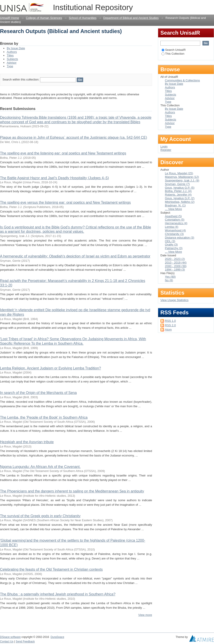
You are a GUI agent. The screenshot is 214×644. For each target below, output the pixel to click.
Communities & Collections (182, 80)
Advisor (12, 63)
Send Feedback (25, 642)
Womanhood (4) (175, 230)
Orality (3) (171, 245)
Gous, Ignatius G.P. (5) (180, 188)
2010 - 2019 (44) (176, 263)
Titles (10, 55)
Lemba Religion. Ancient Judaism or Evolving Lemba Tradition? (50, 368)
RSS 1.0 (170, 321)
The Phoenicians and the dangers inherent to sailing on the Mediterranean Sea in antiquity (72, 491)
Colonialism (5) (175, 220)
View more (145, 615)
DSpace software (10, 637)
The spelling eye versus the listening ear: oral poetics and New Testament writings (65, 202)
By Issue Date (16, 48)
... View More (173, 209)
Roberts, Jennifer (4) (178, 195)
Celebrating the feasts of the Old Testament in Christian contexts (51, 569)
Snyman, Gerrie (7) (177, 184)
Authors (12, 52)
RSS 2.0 (170, 325)
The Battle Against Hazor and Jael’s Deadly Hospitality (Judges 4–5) (55, 178)
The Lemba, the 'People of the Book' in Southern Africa (44, 417)
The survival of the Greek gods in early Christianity (40, 516)
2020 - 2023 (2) (175, 259)
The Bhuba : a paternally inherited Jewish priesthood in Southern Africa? (58, 594)
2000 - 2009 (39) (176, 266)
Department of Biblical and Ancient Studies (131, 18)
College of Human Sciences (44, 18)
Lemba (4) (172, 227)
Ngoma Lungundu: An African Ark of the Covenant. (40, 467)
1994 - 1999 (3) (175, 269)
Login (210, 6)
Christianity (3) (174, 234)
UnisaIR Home (10, 18)
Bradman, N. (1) (175, 205)
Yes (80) (170, 277)
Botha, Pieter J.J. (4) (178, 191)
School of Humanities (83, 18)
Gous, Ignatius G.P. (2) (180, 198)
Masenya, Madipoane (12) (182, 177)
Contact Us (7, 642)
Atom (168, 330)
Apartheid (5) (173, 216)
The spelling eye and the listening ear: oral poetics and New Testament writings (63, 153)
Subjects (12, 59)
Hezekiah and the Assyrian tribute (27, 442)
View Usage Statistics (174, 300)
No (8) (169, 280)
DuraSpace (57, 637)
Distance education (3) (180, 238)
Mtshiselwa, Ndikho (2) (180, 202)
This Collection (173, 54)
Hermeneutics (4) (176, 223)
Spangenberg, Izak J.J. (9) (182, 180)
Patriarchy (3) (174, 248)
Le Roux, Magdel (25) (179, 173)
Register (166, 150)
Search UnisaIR (174, 50)
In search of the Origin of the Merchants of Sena (38, 393)
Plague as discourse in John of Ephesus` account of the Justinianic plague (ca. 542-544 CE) (74, 138)
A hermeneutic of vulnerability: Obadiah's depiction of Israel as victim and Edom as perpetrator (75, 256)
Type (10, 66)
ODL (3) (170, 241)
